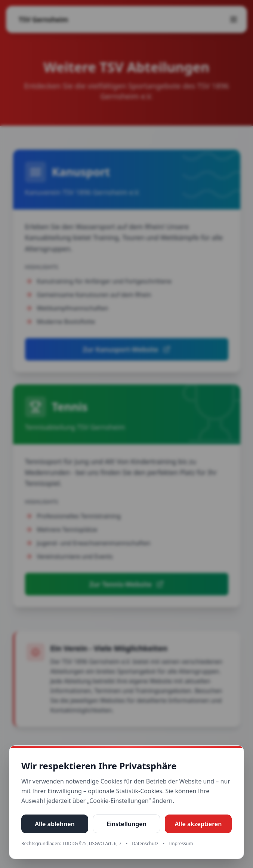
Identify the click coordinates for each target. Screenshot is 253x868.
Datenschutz (145, 844)
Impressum (181, 844)
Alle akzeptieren (198, 824)
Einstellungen (126, 824)
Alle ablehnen (55, 824)
